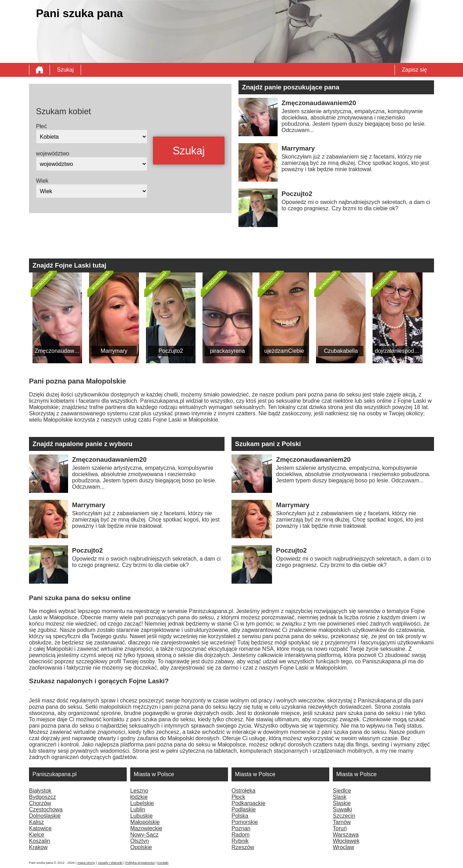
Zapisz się (414, 70)
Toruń (340, 828)
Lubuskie (141, 816)
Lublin (138, 809)
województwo (53, 154)
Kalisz (36, 822)
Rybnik (240, 841)
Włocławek (346, 841)
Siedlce (342, 791)
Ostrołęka (243, 791)
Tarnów (342, 822)
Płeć (41, 126)
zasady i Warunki (110, 863)
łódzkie (139, 797)
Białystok (40, 791)
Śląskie (342, 803)
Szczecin (344, 816)
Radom (241, 835)
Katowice (40, 828)
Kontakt (163, 863)
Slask (340, 797)
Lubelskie (142, 803)
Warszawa (346, 835)
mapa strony (86, 863)
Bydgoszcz (42, 797)
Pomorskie (245, 822)
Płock (238, 797)
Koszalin (39, 841)
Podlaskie (244, 809)
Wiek (42, 181)
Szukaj (65, 70)
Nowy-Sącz (144, 835)
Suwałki (342, 809)
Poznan (241, 828)
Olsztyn (139, 841)
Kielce (37, 835)
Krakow (38, 847)
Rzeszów (243, 847)
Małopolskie (145, 822)
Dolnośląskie (45, 816)
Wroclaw (343, 847)
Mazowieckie (146, 828)
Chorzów (40, 803)
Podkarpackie (248, 803)
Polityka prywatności (140, 863)
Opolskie (141, 847)
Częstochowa (46, 809)
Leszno (139, 791)
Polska (240, 816)
